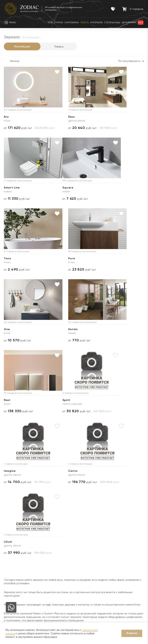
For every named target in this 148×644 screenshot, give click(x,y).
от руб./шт (18, 128)
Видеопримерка (88, 561)
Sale (39, 550)
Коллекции (22, 46)
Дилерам (10, 550)
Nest (105, 258)
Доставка (84, 532)
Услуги (83, 521)
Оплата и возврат (89, 555)
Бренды (9, 544)
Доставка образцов (90, 538)
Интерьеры (44, 561)
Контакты (128, 521)
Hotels (57, 258)
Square (9, 188)
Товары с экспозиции (50, 555)
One (7, 258)
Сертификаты (45, 538)
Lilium (8, 400)
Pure (105, 188)
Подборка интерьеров (92, 579)
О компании (12, 532)
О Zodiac (11, 521)
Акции (40, 544)
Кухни (40, 567)
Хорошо (132, 633)
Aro (6, 117)
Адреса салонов (132, 596)
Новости (9, 538)
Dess (56, 117)
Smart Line (109, 117)
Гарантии (43, 532)
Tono (56, 188)
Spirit (8, 329)
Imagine (59, 329)
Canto (106, 329)
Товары (59, 46)
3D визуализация (88, 544)
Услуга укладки (88, 550)
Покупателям (47, 521)
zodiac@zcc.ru (135, 588)
